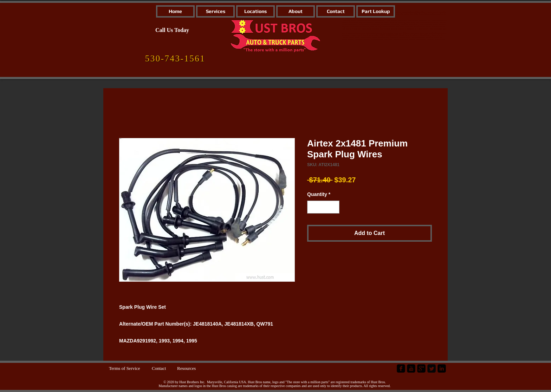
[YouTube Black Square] (411, 368)
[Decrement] (313, 207)
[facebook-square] (401, 368)
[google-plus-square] (421, 368)
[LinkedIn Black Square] (442, 368)
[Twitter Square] (432, 368)
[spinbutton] (323, 207)
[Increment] (334, 207)
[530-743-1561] (175, 59)
